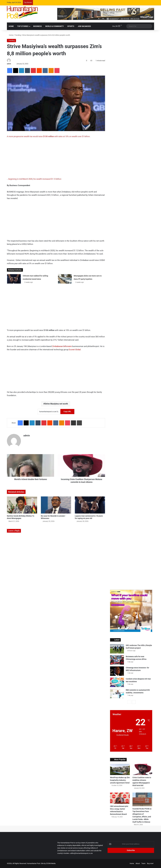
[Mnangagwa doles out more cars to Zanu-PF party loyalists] (65, 279)
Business (38, 26)
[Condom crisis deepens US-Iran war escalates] (117, 682)
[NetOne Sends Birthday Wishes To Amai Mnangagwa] (22, 505)
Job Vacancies (84, 26)
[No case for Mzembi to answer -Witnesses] (56, 505)
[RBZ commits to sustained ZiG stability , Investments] (117, 693)
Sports (71, 26)
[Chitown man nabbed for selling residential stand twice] (14, 279)
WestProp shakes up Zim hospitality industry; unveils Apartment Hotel (120, 780)
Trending (18, 35)
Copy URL (67, 411)
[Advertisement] (56, 159)
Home (10, 35)
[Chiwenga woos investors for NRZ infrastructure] (117, 671)
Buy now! (150, 863)
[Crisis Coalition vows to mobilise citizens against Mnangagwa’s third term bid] (142, 769)
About (138, 863)
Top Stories (23, 26)
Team (143, 863)
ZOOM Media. (51, 863)
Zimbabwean (58, 346)
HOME (11, 26)
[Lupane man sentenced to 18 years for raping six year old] (90, 505)
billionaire (68, 346)
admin (9, 64)
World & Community (55, 26)
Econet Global (75, 350)
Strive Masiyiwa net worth (56, 404)
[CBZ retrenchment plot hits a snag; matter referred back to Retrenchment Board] (120, 798)
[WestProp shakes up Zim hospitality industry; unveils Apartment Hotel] (120, 769)
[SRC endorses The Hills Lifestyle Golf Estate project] (117, 649)
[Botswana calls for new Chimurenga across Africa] (117, 660)
